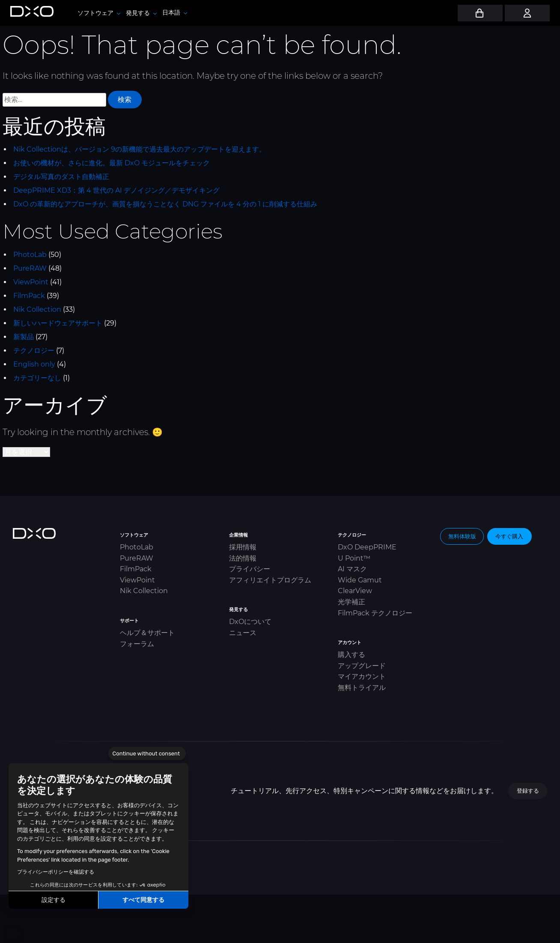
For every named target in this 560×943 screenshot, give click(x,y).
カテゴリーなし (37, 378)
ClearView (355, 591)
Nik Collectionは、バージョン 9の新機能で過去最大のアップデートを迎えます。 (140, 149)
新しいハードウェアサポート (58, 323)
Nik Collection (37, 309)
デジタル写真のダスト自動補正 (61, 177)
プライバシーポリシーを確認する (56, 872)
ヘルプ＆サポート (147, 633)
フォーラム (137, 644)
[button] (13, 934)
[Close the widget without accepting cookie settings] (147, 754)
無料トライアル (362, 688)
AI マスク (352, 569)
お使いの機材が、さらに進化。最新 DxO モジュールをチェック (112, 163)
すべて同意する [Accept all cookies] (143, 900)
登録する (528, 791)
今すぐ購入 (509, 536)
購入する (351, 655)
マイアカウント (362, 676)
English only (34, 364)
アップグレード (362, 666)
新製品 (24, 337)
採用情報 (243, 547)
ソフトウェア (99, 13)
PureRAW (30, 268)
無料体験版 (462, 536)
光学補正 (351, 602)
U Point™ (354, 558)
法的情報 (243, 558)
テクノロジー (34, 351)
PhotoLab (30, 255)
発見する (141, 13)
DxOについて (250, 622)
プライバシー (250, 569)
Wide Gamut (360, 580)
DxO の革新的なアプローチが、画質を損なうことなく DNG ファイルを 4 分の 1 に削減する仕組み (165, 204)
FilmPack (29, 296)
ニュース (243, 633)
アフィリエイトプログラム (270, 580)
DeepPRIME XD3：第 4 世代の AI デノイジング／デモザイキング (116, 190)
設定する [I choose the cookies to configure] (54, 900)
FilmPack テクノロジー (375, 613)
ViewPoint (31, 282)
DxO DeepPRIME (367, 547)
